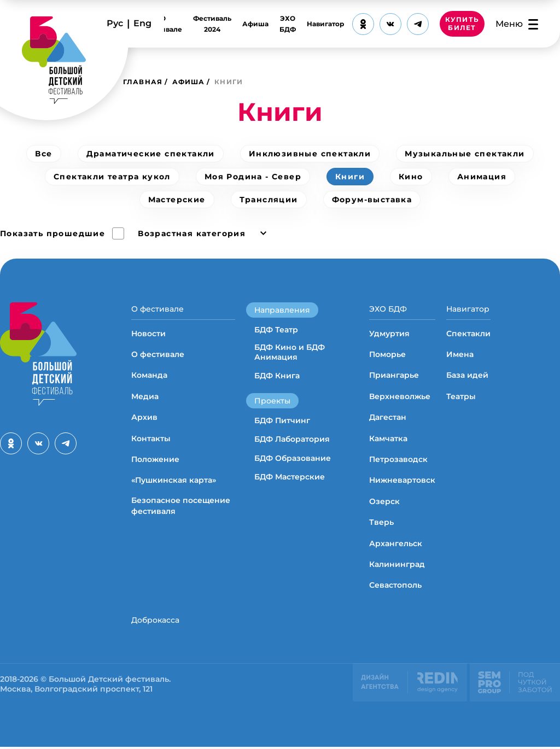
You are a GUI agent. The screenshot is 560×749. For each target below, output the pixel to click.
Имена (460, 355)
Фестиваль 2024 (212, 24)
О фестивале (163, 24)
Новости (148, 334)
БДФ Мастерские (290, 477)
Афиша (255, 24)
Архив (144, 418)
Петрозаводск (398, 460)
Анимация (482, 177)
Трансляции (269, 200)
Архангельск (396, 544)
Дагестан (388, 418)
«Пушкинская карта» (174, 481)
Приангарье (394, 376)
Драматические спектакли (151, 154)
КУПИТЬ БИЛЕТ (462, 24)
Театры (461, 397)
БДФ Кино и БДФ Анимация (290, 352)
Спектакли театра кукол (112, 177)
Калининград (397, 565)
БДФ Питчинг (282, 420)
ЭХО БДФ (288, 24)
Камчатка (388, 439)
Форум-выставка (372, 200)
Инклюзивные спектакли (310, 154)
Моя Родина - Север (253, 177)
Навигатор (325, 24)
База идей (467, 376)
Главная (143, 82)
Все (43, 154)
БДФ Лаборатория (292, 439)
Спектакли (468, 334)
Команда (149, 376)
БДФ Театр (276, 330)
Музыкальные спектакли (465, 154)
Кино (411, 177)
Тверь (381, 523)
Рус (115, 23)
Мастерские (177, 200)
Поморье (387, 355)
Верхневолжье (400, 397)
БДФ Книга (277, 376)
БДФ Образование (293, 458)
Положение (155, 460)
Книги (350, 177)
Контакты (151, 439)
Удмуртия (389, 334)
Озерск (384, 502)
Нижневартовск (402, 481)
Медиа (145, 397)
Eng (142, 23)
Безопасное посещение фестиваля (181, 507)
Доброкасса (155, 621)
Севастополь (395, 586)
